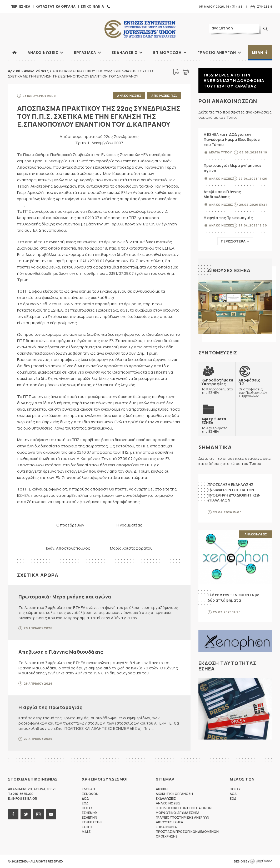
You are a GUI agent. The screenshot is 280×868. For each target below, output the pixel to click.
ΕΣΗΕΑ (140, 29)
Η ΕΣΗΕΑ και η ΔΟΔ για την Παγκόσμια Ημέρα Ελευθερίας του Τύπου (232, 139)
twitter (26, 814)
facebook (13, 814)
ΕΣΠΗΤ (87, 827)
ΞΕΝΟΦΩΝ (90, 794)
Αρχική (14, 71)
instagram (38, 814)
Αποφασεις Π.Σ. (164, 95)
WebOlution (261, 861)
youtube (51, 814)
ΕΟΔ (85, 803)
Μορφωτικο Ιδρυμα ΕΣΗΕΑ (178, 813)
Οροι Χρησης (167, 836)
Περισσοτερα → (235, 241)
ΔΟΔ (85, 799)
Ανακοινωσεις (43, 52)
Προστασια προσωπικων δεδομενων (187, 832)
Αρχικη (162, 789)
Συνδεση (265, 6)
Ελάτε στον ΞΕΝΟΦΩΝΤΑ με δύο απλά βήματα (233, 598)
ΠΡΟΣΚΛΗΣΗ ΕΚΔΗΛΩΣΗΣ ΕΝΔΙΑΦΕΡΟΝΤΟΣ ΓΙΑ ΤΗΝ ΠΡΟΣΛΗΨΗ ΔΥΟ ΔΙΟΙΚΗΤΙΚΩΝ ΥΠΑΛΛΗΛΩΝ (234, 492)
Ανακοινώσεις (36, 71)
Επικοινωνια (92, 6)
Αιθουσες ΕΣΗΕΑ (229, 270)
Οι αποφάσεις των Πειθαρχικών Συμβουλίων (254, 388)
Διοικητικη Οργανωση (174, 794)
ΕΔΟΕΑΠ (88, 789)
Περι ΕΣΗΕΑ (20, 6)
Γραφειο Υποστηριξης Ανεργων (182, 817)
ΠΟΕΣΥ (87, 808)
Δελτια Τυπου (220, 152)
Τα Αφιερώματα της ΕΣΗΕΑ (217, 425)
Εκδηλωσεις (124, 52)
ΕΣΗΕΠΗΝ (89, 817)
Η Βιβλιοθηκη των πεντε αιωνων (184, 808)
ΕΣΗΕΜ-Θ (89, 813)
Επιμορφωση (167, 52)
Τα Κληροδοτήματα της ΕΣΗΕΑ (217, 386)
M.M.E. (87, 832)
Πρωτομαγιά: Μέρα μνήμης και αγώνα (65, 597)
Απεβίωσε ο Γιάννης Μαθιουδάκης (61, 652)
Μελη (257, 52)
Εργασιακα (85, 52)
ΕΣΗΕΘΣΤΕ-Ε (92, 822)
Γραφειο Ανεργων (217, 52)
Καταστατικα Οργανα (56, 6)
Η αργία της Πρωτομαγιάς (51, 707)
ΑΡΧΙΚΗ (14, 53)
